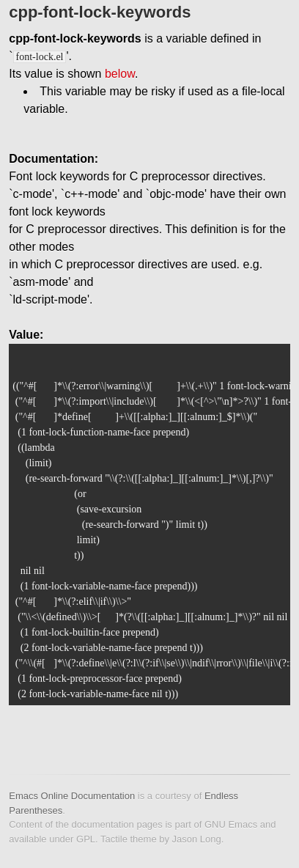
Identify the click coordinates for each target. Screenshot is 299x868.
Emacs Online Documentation (72, 796)
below (120, 74)
